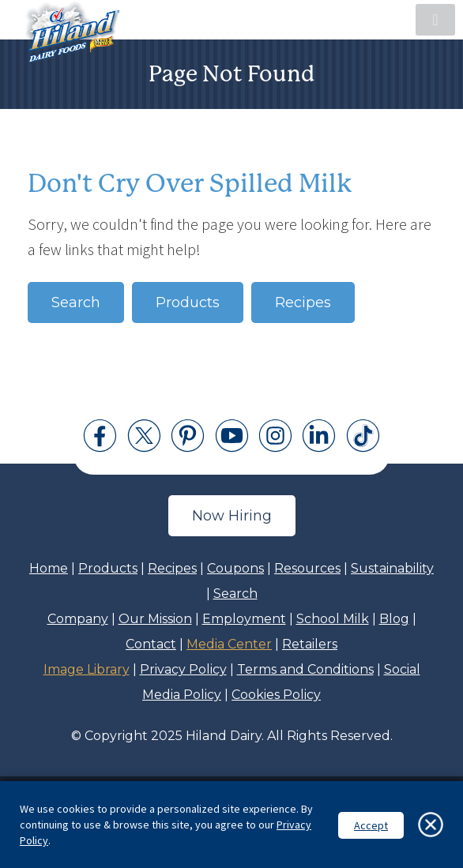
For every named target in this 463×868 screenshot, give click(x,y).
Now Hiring (232, 516)
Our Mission (155, 619)
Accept (371, 825)
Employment (244, 619)
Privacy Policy (183, 669)
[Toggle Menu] (435, 20)
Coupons (235, 568)
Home (49, 568)
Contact (151, 644)
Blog (394, 619)
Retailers (310, 644)
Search (76, 302)
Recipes (303, 302)
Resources (307, 568)
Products (188, 302)
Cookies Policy (276, 695)
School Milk (333, 619)
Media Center (229, 644)
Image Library (87, 669)
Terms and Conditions (305, 669)
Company (78, 619)
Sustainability (392, 568)
